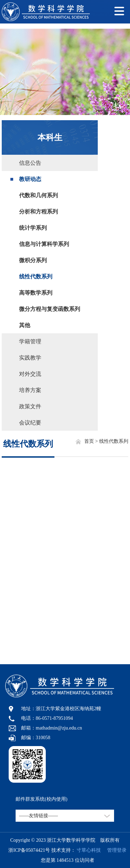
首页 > (92, 441)
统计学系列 (33, 228)
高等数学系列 (36, 293)
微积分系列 (33, 260)
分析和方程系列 (38, 212)
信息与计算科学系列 (44, 244)
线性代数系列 (36, 276)
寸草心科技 (89, 850)
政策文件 (30, 406)
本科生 (50, 137)
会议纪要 (30, 423)
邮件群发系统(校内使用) (41, 799)
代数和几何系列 (38, 195)
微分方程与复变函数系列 (50, 309)
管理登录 (114, 850)
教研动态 (30, 179)
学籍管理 (30, 341)
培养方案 (30, 390)
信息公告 (30, 163)
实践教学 (30, 358)
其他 (25, 325)
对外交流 (30, 374)
